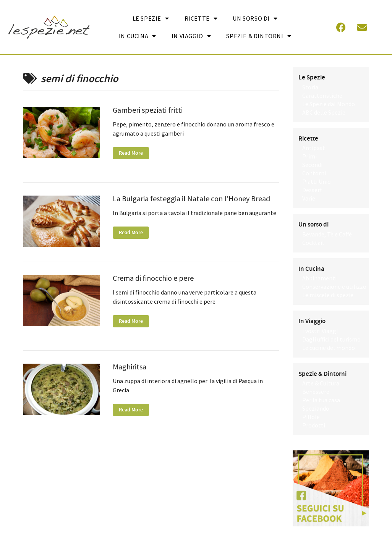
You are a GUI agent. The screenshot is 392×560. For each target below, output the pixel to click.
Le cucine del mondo (329, 348)
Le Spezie (151, 18)
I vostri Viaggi (320, 331)
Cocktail (313, 243)
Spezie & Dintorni (259, 36)
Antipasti (314, 148)
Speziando (316, 408)
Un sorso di (255, 18)
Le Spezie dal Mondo (329, 104)
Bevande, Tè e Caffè (327, 234)
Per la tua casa (321, 400)
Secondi (312, 165)
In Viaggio (191, 36)
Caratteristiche (322, 95)
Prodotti (314, 425)
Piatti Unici (317, 181)
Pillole (311, 417)
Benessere (316, 392)
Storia (310, 87)
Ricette (201, 18)
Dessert (312, 190)
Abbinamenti (319, 278)
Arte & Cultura (321, 383)
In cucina (138, 36)
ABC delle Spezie (324, 112)
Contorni (314, 173)
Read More (131, 153)
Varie (309, 198)
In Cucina (311, 269)
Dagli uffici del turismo (331, 339)
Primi (309, 156)
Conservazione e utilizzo (334, 286)
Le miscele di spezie (328, 295)
